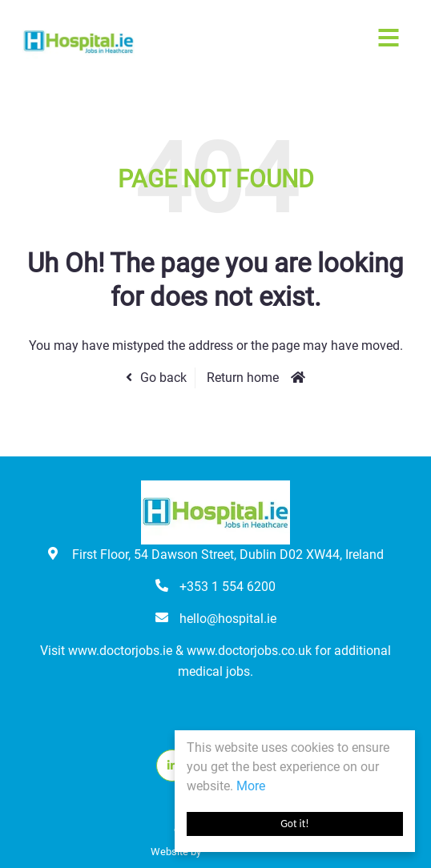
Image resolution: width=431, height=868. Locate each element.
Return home (243, 378)
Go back (163, 378)
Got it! (294, 824)
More (251, 786)
